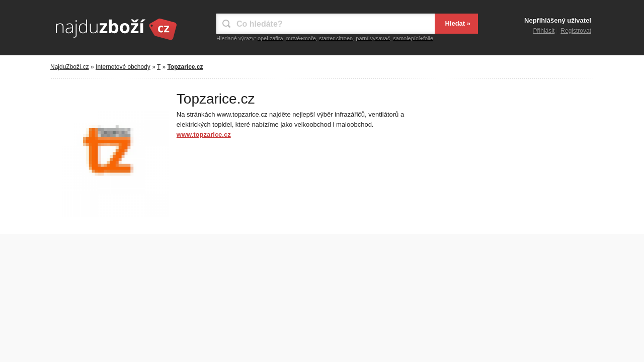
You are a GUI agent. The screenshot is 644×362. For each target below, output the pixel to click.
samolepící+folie (413, 38)
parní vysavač (373, 38)
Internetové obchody (123, 67)
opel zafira (270, 38)
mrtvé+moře (301, 38)
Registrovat (576, 31)
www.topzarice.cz (204, 134)
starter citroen (336, 38)
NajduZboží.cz (70, 67)
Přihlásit (544, 31)
